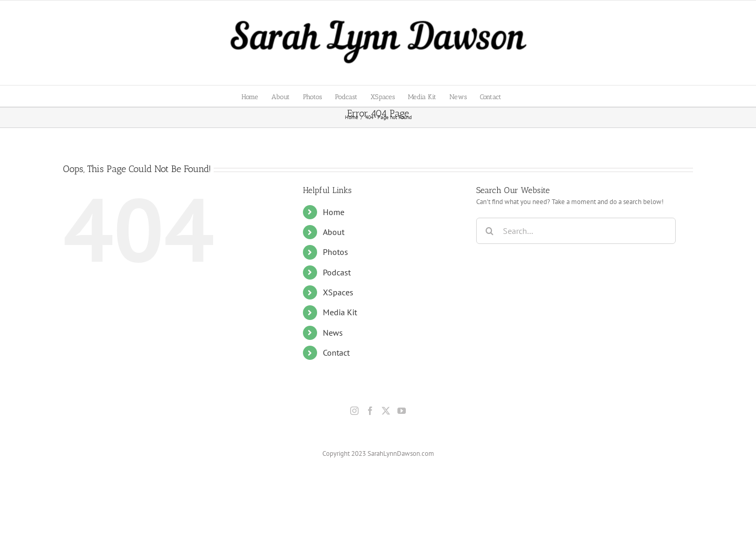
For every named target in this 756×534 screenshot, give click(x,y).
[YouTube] (402, 411)
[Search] (489, 231)
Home (334, 212)
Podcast (337, 272)
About (334, 232)
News (333, 333)
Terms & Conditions (478, 501)
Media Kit (340, 312)
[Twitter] (386, 411)
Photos (335, 252)
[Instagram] (354, 411)
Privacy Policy (428, 501)
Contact (336, 353)
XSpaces (338, 292)
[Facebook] (370, 411)
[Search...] (576, 231)
